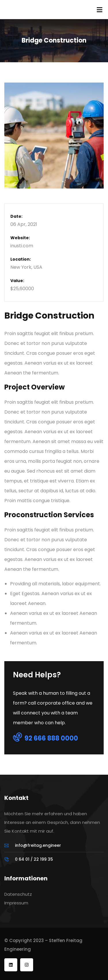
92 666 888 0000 (46, 738)
